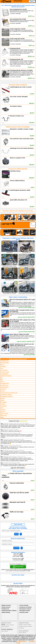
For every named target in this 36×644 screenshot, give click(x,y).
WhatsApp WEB (18, 567)
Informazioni (22, 641)
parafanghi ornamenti (7, 397)
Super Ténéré (4, 414)
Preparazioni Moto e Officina (9, 611)
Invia (16, 534)
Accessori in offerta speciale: (18, 169)
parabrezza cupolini (6, 395)
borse (2, 365)
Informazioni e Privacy (25, 609)
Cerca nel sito (18, 524)
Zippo (2, 417)
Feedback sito (5, 609)
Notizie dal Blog (6, 612)
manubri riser (4, 385)
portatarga (4, 402)
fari (2, 378)
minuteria (3, 389)
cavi (2, 368)
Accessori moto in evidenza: (18, 85)
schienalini (4, 406)
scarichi (3, 404)
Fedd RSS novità (24, 612)
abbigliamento (5, 361)
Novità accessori (6, 607)
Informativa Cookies (25, 611)
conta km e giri (5, 372)
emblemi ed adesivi (6, 376)
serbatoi (3, 410)
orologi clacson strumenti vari (9, 393)
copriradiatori (4, 374)
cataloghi (3, 366)
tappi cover (4, 415)
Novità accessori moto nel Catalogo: (18, 127)
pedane (3, 398)
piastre (3, 400)
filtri (2, 380)
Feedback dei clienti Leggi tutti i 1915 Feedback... (18, 444)
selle (2, 408)
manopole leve (5, 383)
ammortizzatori (5, 363)
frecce (2, 381)
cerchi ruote (4, 370)
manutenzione (5, 387)
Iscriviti (16, 548)
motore (3, 391)
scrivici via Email (24, 605)
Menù (32, 1)
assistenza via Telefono (25, 607)
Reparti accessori (6, 605)
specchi (3, 412)
